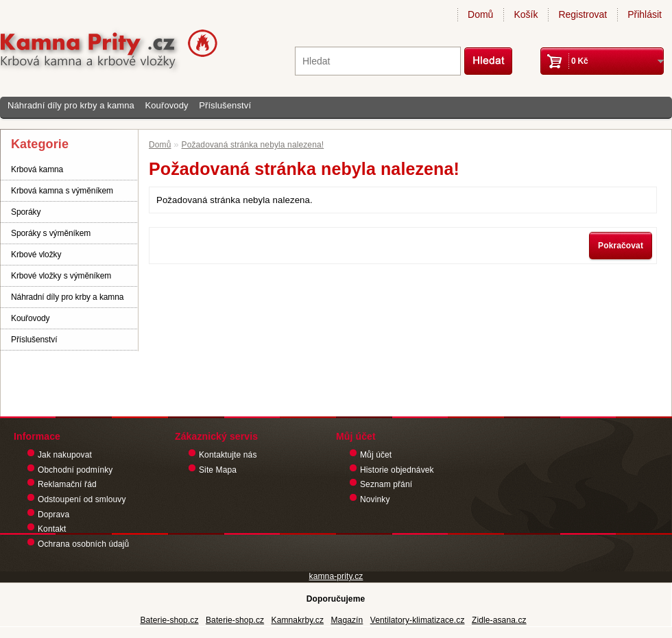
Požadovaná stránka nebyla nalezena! (253, 145)
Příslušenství (225, 105)
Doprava (53, 515)
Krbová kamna (37, 169)
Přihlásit (645, 14)
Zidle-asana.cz (499, 620)
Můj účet (376, 455)
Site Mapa (218, 470)
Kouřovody (166, 105)
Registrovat (583, 14)
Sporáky (26, 212)
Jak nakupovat (65, 455)
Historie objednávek (397, 470)
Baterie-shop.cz (169, 620)
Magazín (347, 620)
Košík (526, 14)
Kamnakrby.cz (298, 620)
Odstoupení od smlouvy (82, 499)
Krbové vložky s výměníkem (61, 276)
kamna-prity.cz (336, 576)
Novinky (375, 499)
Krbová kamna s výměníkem (62, 191)
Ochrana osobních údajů (83, 544)
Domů (480, 14)
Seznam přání (386, 484)
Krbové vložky (36, 255)
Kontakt (52, 529)
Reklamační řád (67, 484)
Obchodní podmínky (75, 470)
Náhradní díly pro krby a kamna (71, 105)
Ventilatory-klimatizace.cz (418, 620)
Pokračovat (621, 246)
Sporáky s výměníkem (51, 233)
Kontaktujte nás (228, 455)
